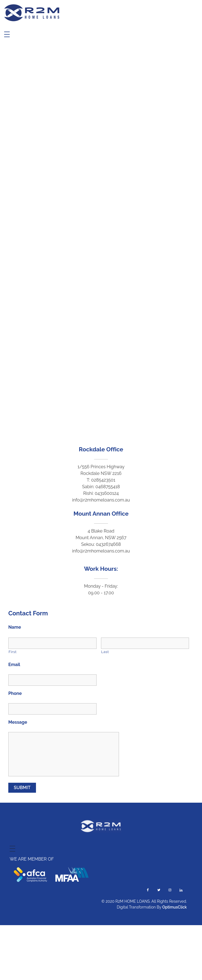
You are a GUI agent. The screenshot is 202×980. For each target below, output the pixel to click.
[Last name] (145, 643)
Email (14, 665)
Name (15, 627)
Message (18, 722)
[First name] (52, 643)
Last (105, 652)
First (13, 652)
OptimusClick (174, 907)
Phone (15, 693)
